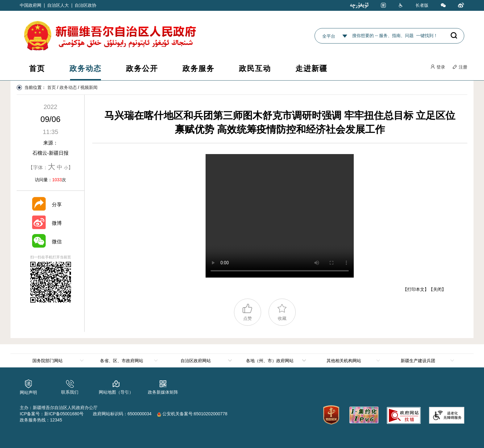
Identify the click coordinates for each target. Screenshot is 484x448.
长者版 (422, 5)
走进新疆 (311, 68)
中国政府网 (31, 5)
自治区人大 (58, 5)
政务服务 (198, 68)
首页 (37, 68)
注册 (460, 67)
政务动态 (86, 68)
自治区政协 (86, 5)
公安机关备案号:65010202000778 (192, 414)
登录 (438, 67)
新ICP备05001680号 (64, 414)
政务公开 (142, 68)
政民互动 (255, 68)
